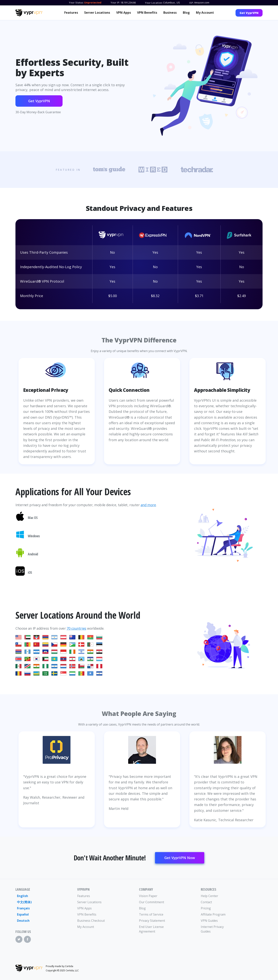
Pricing (206, 908)
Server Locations (97, 13)
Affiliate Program (213, 914)
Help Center (209, 896)
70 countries (76, 628)
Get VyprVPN (249, 13)
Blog (186, 13)
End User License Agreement (151, 929)
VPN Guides (209, 921)
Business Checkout (91, 921)
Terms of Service (151, 914)
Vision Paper (148, 896)
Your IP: (115, 3)
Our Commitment (152, 902)
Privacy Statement (152, 921)
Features (71, 13)
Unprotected (93, 3)
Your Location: (154, 3)
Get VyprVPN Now (180, 858)
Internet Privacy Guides (212, 929)
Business (170, 13)
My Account (205, 13)
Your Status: (76, 3)
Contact (206, 902)
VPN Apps (124, 13)
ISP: (191, 3)
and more (148, 505)
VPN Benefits (147, 13)
